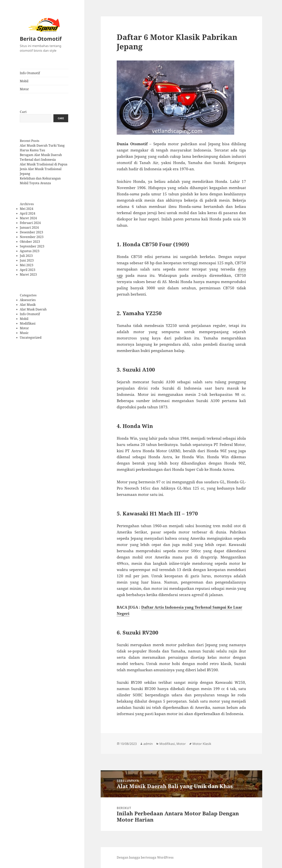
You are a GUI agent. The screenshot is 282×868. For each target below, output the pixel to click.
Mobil (24, 81)
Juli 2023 (26, 256)
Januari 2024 (29, 227)
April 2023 (28, 270)
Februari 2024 (30, 223)
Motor (24, 89)
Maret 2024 (28, 218)
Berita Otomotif (41, 39)
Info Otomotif (30, 73)
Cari (23, 112)
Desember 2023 (31, 232)
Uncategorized (31, 337)
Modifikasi (28, 323)
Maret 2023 (28, 274)
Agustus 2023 (30, 251)
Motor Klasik (202, 744)
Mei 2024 (27, 209)
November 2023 (32, 237)
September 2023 (32, 246)
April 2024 (28, 213)
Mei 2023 (27, 265)
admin (148, 744)
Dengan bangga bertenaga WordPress (145, 857)
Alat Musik (28, 305)
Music (24, 333)
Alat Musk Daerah (33, 309)
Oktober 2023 (30, 242)
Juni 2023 (27, 260)
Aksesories (28, 300)
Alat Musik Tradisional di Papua (44, 164)
